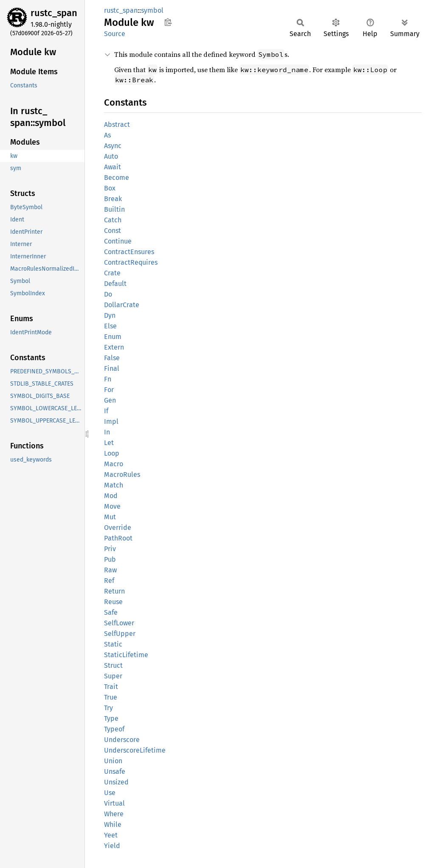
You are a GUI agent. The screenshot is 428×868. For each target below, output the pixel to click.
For (109, 390)
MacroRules (122, 475)
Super (113, 676)
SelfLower (119, 623)
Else (110, 326)
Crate (112, 273)
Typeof (114, 729)
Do (108, 294)
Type (111, 718)
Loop (112, 453)
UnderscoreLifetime (135, 750)
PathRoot (118, 538)
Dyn (110, 315)
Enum (113, 337)
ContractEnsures (129, 252)
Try (108, 708)
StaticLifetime (126, 655)
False (112, 358)
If (106, 411)
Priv (110, 549)
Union (113, 761)
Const (113, 231)
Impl (111, 421)
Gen (110, 400)
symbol (152, 10)
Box (110, 188)
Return (114, 591)
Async (113, 146)
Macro (114, 464)
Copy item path (168, 22)
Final (112, 368)
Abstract (117, 125)
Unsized (116, 782)
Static (113, 644)
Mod (111, 496)
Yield (112, 846)
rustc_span (54, 13)
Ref (109, 581)
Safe (111, 612)
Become (117, 178)
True (111, 697)
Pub (110, 559)
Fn (108, 379)
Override (118, 528)
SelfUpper (120, 634)
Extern (114, 347)
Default (115, 284)
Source (115, 34)
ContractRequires (131, 262)
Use (110, 793)
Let (109, 443)
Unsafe (115, 771)
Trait (111, 687)
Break (113, 199)
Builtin (114, 209)
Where (114, 814)
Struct (113, 665)
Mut (110, 517)
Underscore (122, 740)
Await (113, 167)
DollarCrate (122, 305)
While (113, 825)
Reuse (113, 602)
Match (114, 485)
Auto (111, 156)
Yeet (111, 835)
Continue (118, 241)
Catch (113, 220)
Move (112, 506)
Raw (110, 570)
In (107, 432)
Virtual (114, 803)
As (107, 135)
